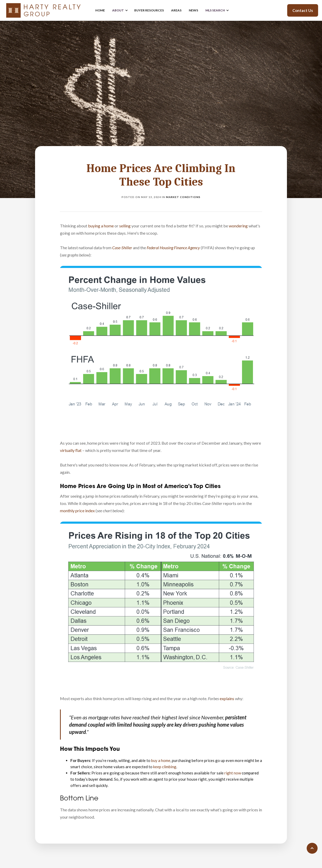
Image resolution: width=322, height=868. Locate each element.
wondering (238, 226)
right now (233, 773)
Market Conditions (183, 197)
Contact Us (303, 10)
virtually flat (71, 450)
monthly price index (77, 511)
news (193, 10)
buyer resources (149, 10)
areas (176, 10)
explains (227, 698)
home (100, 10)
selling (125, 226)
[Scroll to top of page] (312, 848)
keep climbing (165, 767)
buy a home (161, 760)
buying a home (101, 226)
